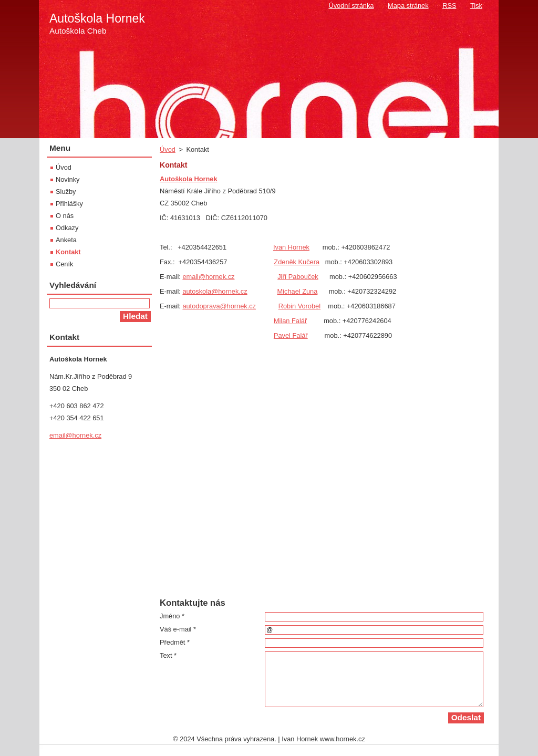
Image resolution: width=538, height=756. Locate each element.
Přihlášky (69, 204)
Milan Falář (290, 321)
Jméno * (172, 616)
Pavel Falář (291, 335)
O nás (65, 216)
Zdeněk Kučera (297, 262)
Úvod (168, 149)
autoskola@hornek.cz (215, 291)
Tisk (476, 6)
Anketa (66, 240)
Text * (168, 655)
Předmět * (175, 642)
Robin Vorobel (299, 306)
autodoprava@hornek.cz (219, 306)
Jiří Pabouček (298, 277)
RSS (449, 6)
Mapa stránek (408, 6)
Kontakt (68, 252)
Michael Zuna (298, 291)
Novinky (68, 179)
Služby (66, 191)
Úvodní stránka (351, 6)
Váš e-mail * (178, 629)
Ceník (64, 264)
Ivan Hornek (291, 247)
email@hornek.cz (208, 277)
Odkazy (67, 228)
